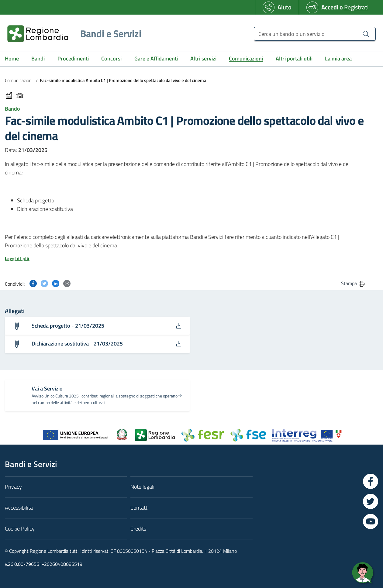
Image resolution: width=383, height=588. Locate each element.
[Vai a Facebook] (371, 482)
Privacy (13, 487)
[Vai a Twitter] (371, 502)
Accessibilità (19, 508)
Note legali (142, 487)
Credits (138, 529)
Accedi (330, 7)
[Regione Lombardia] (72, 34)
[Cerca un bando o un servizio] (315, 34)
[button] (185, 259)
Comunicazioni (19, 80)
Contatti (140, 508)
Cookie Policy (20, 529)
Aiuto (285, 7)
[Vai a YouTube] (371, 522)
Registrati (356, 7)
